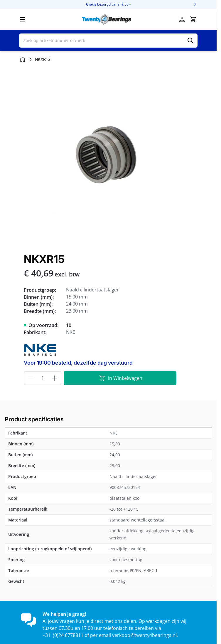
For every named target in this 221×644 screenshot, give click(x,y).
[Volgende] (195, 4)
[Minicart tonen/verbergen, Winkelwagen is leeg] (193, 19)
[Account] (182, 19)
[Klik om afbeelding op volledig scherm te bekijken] (108, 157)
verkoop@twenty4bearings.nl (144, 635)
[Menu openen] (23, 19)
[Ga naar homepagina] (23, 59)
